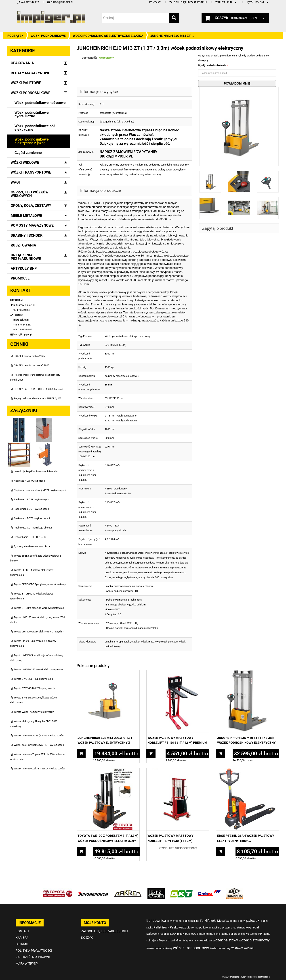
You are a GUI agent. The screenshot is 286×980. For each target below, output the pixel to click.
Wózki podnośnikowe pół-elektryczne (35, 128)
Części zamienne (28, 153)
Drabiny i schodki (27, 235)
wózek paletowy (169, 642)
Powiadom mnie (237, 83)
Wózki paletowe (26, 83)
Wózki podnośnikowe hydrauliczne (32, 114)
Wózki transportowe (31, 172)
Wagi (15, 182)
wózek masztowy (150, 642)
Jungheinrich (112, 642)
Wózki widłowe (25, 163)
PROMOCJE (20, 278)
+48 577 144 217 (28, 2)
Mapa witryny (27, 963)
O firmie (22, 944)
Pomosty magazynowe (32, 225)
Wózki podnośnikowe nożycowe (40, 103)
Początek (15, 36)
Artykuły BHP (24, 268)
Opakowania (22, 63)
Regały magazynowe (30, 73)
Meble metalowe (26, 216)
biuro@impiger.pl (60, 2)
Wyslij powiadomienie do (212, 65)
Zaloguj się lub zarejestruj (188, 2)
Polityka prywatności (34, 951)
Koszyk (87, 938)
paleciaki (125, 642)
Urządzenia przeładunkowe (26, 257)
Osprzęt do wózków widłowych (30, 194)
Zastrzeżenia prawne (33, 957)
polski (258, 2)
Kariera (22, 938)
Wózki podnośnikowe (48, 36)
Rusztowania (23, 245)
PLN (226, 2)
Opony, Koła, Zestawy (31, 206)
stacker (136, 642)
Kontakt (155, 2)
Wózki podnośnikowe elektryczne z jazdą (108, 36)
